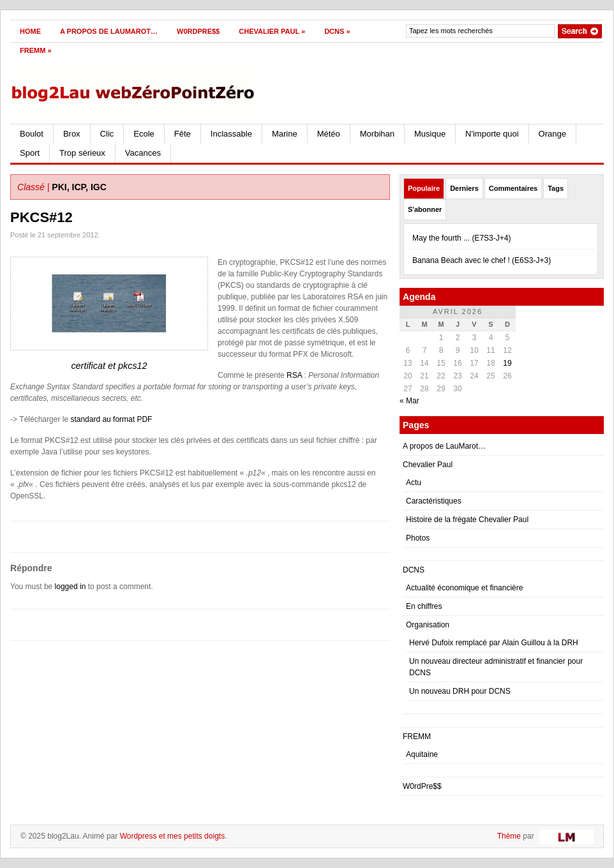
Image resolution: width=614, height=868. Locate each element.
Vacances (143, 153)
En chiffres (424, 606)
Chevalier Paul (272, 31)
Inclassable (231, 134)
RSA (294, 375)
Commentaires (513, 188)
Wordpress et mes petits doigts (173, 836)
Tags (556, 188)
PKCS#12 (41, 217)
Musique (430, 134)
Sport (30, 153)
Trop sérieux (82, 153)
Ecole (144, 134)
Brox (72, 134)
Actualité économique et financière (464, 588)
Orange (552, 134)
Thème (509, 836)
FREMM (36, 50)
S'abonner (425, 209)
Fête (183, 134)
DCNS (337, 31)
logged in (71, 587)
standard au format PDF (111, 419)
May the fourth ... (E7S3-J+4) (461, 238)
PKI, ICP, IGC (79, 187)
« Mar (409, 401)
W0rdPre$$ (198, 31)
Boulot (32, 134)
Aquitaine (422, 754)
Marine (285, 134)
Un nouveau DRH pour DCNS (460, 691)
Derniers (464, 188)
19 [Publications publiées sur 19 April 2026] (507, 363)
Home (30, 31)
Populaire (424, 188)
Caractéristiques (434, 501)
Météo (329, 134)
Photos (418, 538)
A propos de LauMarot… (109, 31)
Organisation (428, 625)
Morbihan (377, 134)
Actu (414, 483)
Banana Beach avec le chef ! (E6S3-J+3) (482, 260)
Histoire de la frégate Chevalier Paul (467, 520)
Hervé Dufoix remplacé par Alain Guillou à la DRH (494, 643)
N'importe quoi (492, 134)
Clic (107, 134)
